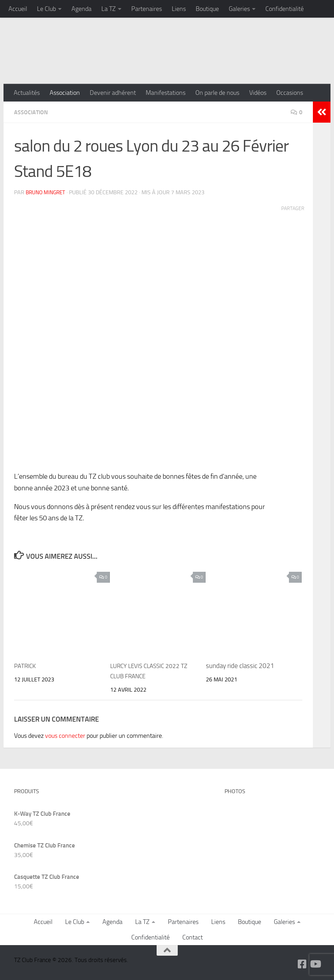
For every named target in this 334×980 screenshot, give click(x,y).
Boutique (207, 9)
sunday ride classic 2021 (240, 665)
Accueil (18, 9)
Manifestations (166, 93)
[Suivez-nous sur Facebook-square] (302, 963)
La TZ (109, 9)
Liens (179, 9)
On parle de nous (217, 93)
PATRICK (26, 665)
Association (65, 93)
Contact (193, 937)
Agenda (81, 9)
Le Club (46, 9)
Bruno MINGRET (47, 192)
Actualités (27, 93)
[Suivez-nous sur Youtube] (315, 963)
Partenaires (147, 9)
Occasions (290, 93)
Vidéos (258, 93)
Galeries (239, 9)
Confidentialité (285, 9)
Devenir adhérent (113, 93)
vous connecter (65, 735)
